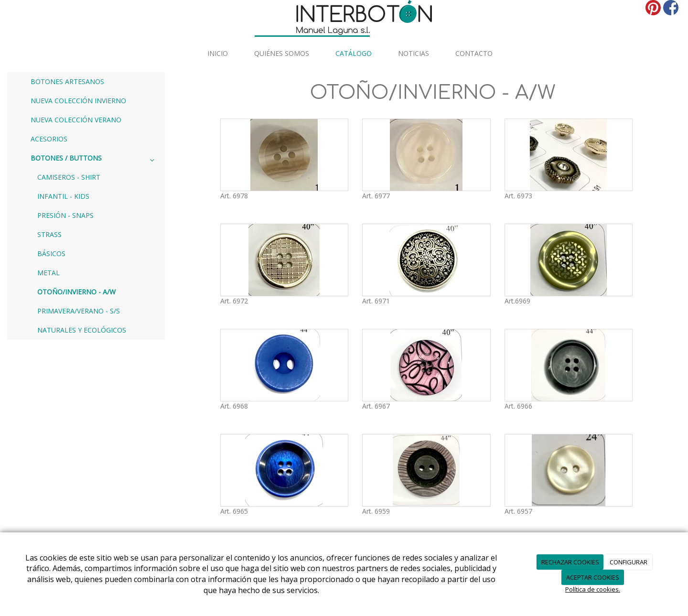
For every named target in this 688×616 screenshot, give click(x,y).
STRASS (49, 234)
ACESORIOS (49, 139)
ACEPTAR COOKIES (593, 577)
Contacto (474, 53)
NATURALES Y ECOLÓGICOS (82, 330)
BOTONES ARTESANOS (67, 81)
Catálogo (354, 53)
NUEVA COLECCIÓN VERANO (76, 120)
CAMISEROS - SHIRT (69, 177)
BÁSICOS (51, 254)
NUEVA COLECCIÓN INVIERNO (78, 101)
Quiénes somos (282, 53)
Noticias (414, 53)
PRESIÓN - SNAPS (65, 215)
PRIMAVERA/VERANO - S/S (79, 311)
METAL (48, 273)
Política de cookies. (593, 589)
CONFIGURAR (629, 562)
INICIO (218, 53)
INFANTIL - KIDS (63, 196)
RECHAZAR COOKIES (570, 562)
